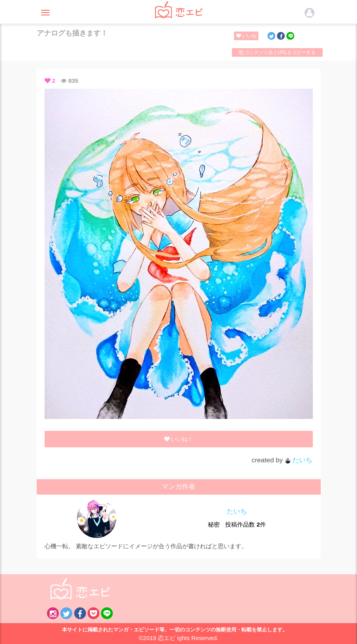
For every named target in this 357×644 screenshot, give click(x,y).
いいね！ (248, 36)
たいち (299, 460)
